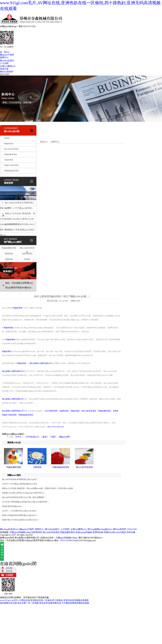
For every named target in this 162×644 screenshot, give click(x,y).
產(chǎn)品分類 (12, 131)
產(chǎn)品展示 (7, 61)
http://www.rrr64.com (56, 427)
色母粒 (7, 138)
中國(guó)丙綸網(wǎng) (20, 532)
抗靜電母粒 (27, 254)
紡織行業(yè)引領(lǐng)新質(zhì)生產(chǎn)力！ (21, 520)
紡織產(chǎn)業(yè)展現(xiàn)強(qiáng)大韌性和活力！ (24, 493)
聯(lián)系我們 (7, 72)
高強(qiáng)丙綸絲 (84, 532)
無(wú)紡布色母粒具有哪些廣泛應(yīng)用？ (20, 479)
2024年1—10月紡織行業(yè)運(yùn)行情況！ (20, 511)
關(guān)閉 (64, 437)
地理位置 (4, 69)
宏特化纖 (131, 532)
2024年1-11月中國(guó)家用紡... (19, 208)
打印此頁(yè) (32, 437)
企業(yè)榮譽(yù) (8, 66)
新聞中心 (4, 58)
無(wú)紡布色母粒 (11, 149)
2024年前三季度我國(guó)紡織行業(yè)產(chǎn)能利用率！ (26, 502)
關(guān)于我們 (7, 55)
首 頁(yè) (5, 52)
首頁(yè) (44, 142)
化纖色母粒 (64, 411)
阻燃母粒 (9, 254)
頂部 (53, 437)
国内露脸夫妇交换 (8, 603)
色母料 (116, 411)
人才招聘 (4, 63)
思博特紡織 (98, 532)
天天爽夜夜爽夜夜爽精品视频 (75, 603)
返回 (45, 437)
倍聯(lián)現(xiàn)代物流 (115, 532)
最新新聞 (8, 183)
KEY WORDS (10, 239)
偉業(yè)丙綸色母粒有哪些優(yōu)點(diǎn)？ (20, 515)
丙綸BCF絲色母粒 (11, 165)
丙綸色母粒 (9, 144)
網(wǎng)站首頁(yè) (9, 529)
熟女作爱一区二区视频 (28, 603)
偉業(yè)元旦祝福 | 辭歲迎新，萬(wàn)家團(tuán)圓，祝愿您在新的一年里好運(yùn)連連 (37, 488)
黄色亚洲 (43, 603)
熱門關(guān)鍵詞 (13, 242)
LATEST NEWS (11, 180)
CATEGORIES (11, 128)
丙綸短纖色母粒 (11, 154)
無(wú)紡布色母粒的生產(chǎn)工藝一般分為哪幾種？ (24, 497)
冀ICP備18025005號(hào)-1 (91, 538)
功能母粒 (37, 467)
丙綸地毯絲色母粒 (12, 171)
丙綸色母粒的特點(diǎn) (12, 506)
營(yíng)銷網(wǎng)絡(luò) (100, 529)
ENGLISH (5, 74)
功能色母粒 (9, 160)
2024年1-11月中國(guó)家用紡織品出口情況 (20, 484)
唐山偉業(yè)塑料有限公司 (41, 363)
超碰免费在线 (55, 603)
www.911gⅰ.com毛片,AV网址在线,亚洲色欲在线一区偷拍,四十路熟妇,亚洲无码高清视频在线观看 (44, 600)
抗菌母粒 (9, 259)
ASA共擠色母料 (51, 411)
